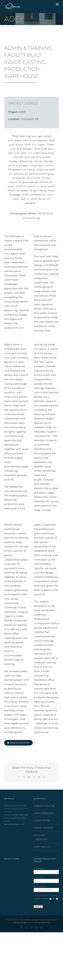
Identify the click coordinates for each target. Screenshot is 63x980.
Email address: (40, 886)
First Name (39, 868)
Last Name (39, 877)
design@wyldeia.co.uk (14, 824)
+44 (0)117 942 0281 (19, 815)
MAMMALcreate (19, 922)
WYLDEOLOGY (45, 813)
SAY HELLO (42, 847)
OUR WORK (43, 820)
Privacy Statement (42, 922)
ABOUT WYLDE (45, 806)
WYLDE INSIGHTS (41, 837)
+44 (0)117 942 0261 (17, 818)
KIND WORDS (44, 828)
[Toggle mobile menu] (57, 4)
